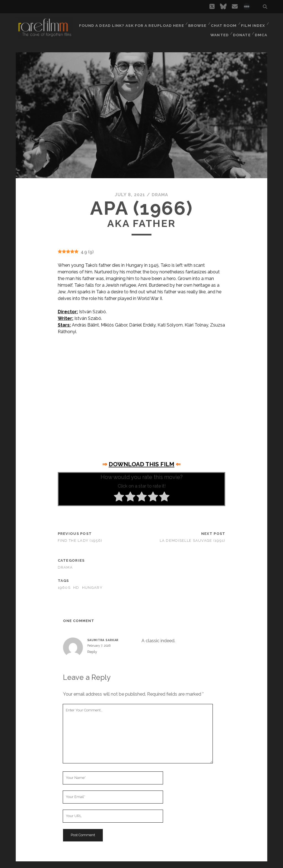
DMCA (261, 30)
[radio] (119, 497)
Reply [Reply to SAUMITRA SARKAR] (92, 651)
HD (76, 588)
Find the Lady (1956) (80, 541)
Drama (160, 195)
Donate (242, 30)
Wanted (219, 30)
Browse (196, 23)
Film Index (253, 23)
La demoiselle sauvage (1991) (193, 541)
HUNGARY (92, 588)
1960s (64, 588)
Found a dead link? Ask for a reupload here (131, 23)
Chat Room (223, 23)
